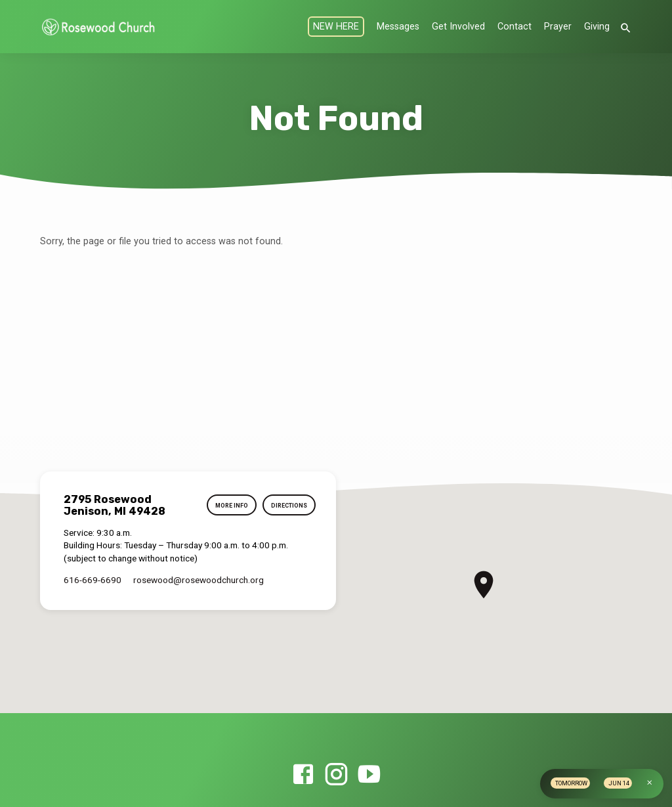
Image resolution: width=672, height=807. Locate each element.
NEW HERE (336, 27)
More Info (228, 506)
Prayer (558, 27)
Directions (288, 506)
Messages (398, 27)
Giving (597, 27)
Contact (514, 27)
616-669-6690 (93, 580)
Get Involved (458, 27)
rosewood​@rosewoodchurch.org (199, 580)
